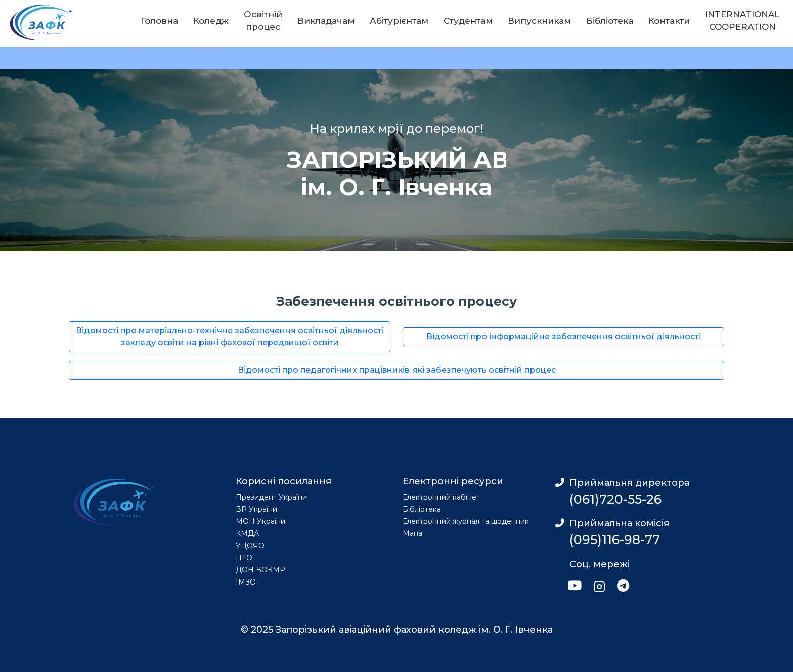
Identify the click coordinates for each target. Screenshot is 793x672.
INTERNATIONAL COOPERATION (742, 21)
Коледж (211, 21)
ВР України (256, 509)
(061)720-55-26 (615, 499)
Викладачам (326, 21)
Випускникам (539, 21)
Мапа (412, 533)
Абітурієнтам (399, 21)
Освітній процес (263, 21)
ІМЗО (246, 582)
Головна (159, 21)
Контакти (669, 21)
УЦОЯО (250, 546)
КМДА (247, 533)
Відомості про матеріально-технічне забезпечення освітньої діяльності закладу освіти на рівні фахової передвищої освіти (230, 337)
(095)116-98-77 (615, 540)
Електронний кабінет (441, 497)
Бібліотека (610, 21)
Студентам (468, 21)
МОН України (260, 521)
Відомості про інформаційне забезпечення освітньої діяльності (564, 337)
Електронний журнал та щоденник (466, 521)
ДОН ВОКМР (260, 570)
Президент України (271, 497)
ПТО (244, 558)
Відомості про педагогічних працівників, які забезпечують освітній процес (397, 370)
